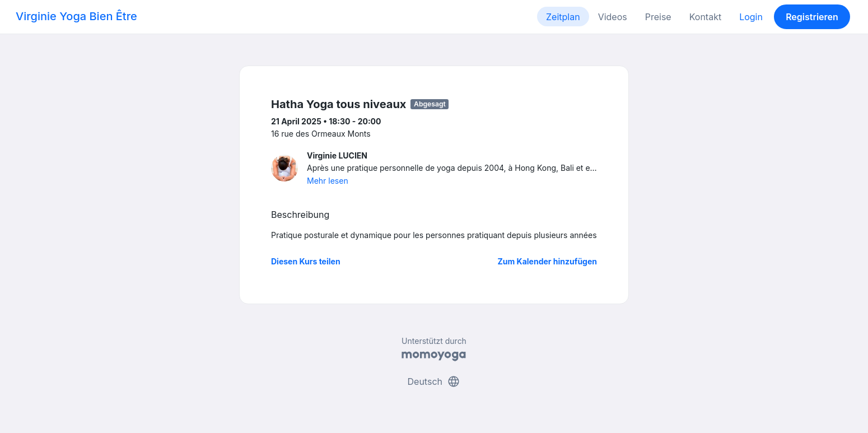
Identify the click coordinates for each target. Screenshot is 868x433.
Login (751, 17)
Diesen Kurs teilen (306, 261)
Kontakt (705, 17)
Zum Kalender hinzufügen (547, 261)
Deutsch (434, 381)
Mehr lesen (328, 181)
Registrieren (812, 17)
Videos (613, 17)
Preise (658, 17)
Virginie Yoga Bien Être (76, 16)
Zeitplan (563, 17)
